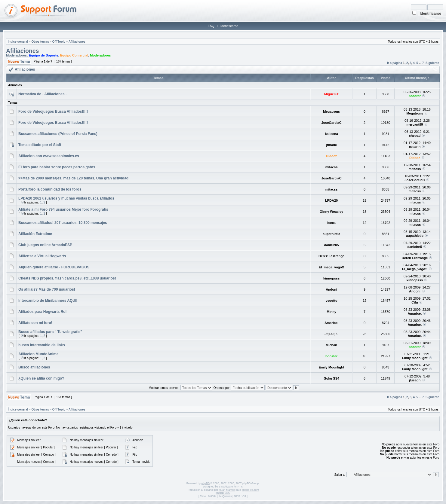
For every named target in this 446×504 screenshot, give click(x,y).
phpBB (206, 483)
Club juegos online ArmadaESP (45, 245)
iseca (331, 223)
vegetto (332, 301)
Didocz (331, 156)
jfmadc (331, 145)
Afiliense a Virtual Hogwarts (42, 256)
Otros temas (40, 42)
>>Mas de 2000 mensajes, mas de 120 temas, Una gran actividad (73, 178)
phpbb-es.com (250, 490)
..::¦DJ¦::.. (332, 334)
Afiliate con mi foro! (35, 323)
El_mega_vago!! (331, 267)
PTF (240, 487)
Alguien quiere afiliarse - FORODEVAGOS (54, 267)
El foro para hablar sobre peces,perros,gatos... (58, 167)
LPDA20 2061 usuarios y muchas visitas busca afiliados (66, 198)
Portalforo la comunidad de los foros (50, 189)
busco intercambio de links (42, 345)
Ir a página (395, 63)
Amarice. (415, 313)
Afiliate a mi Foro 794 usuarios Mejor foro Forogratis (63, 209)
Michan (331, 345)
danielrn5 (332, 245)
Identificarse (229, 26)
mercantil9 (415, 124)
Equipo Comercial (74, 55)
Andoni (331, 289)
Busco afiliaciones (34, 367)
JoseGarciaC (331, 123)
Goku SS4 (331, 378)
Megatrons (331, 111)
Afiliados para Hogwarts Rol (42, 312)
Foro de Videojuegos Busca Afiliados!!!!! (53, 111)
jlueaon (415, 380)
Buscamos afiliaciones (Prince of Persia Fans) (58, 134)
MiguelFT (331, 94)
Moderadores (100, 55)
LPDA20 (331, 200)
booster (415, 96)
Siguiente (432, 63)
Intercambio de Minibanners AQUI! (48, 301)
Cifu (415, 302)
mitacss (332, 167)
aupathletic (331, 234)
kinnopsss (331, 278)
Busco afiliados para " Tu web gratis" (50, 332)
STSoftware (226, 487)
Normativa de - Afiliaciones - (43, 94)
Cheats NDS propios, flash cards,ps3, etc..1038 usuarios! (67, 278)
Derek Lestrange (331, 256)
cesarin (415, 147)
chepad (415, 136)
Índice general (18, 42)
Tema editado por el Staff (40, 145)
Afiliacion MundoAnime (38, 354)
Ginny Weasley (331, 212)
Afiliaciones (77, 42)
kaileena (331, 134)
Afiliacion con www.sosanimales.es (49, 156)
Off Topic (59, 42)
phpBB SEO (223, 493)
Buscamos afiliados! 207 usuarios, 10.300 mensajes (63, 223)
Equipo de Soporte (44, 55)
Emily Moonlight (415, 358)
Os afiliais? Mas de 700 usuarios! (47, 289)
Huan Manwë (227, 490)
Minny (331, 312)
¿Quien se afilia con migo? (41, 378)
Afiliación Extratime (35, 234)
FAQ (211, 26)
